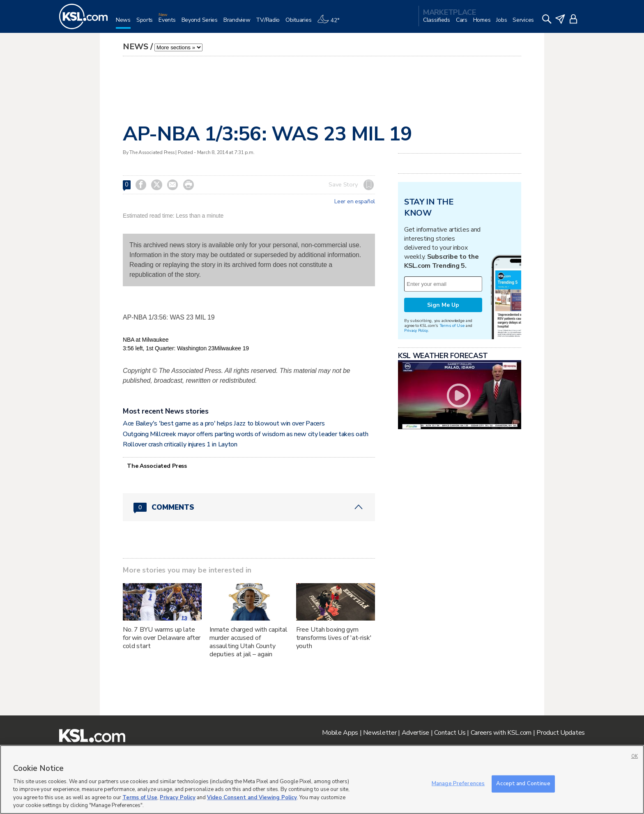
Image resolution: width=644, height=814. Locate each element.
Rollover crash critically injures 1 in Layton (180, 444)
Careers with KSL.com (501, 733)
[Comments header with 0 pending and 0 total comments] (249, 507)
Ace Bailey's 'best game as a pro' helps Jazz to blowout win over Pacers (224, 423)
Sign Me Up (443, 305)
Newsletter (380, 733)
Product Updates (561, 733)
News (136, 47)
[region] (322, 780)
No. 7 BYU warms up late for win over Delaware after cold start (162, 638)
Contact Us (450, 733)
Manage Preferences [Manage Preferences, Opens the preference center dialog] (458, 784)
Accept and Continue (523, 784)
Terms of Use (452, 325)
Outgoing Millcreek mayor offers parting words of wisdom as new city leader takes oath (246, 434)
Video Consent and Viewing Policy (252, 798)
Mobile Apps (340, 733)
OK (635, 756)
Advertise (415, 733)
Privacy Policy (416, 330)
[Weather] (331, 23)
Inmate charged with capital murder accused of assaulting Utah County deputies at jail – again (248, 642)
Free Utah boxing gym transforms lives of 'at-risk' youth (334, 638)
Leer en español (355, 202)
